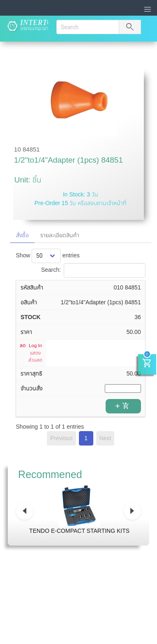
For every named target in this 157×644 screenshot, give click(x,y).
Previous (61, 438)
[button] (148, 9)
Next (105, 438)
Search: (93, 270)
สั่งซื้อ (22, 235)
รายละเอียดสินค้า (60, 235)
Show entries (47, 255)
